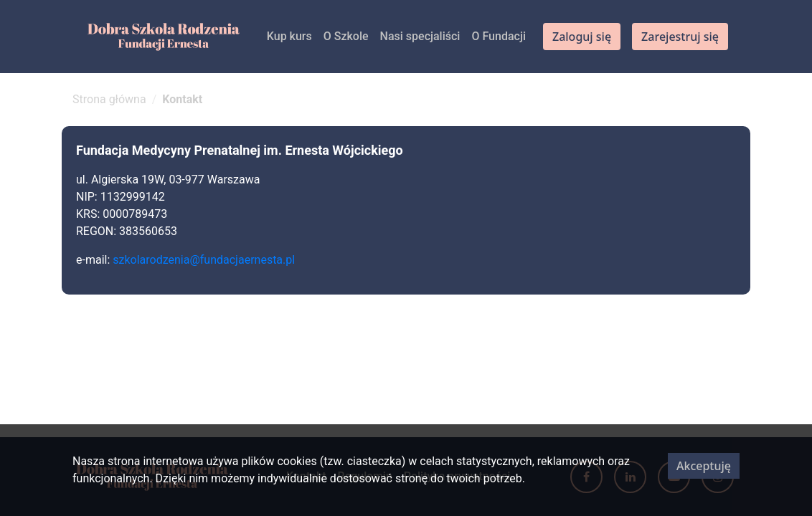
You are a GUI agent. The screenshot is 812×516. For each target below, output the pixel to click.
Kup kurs (289, 36)
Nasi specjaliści (420, 36)
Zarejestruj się (680, 37)
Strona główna (109, 99)
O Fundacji (499, 36)
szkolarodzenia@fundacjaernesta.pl (205, 260)
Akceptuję (704, 466)
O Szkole (346, 36)
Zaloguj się (582, 37)
